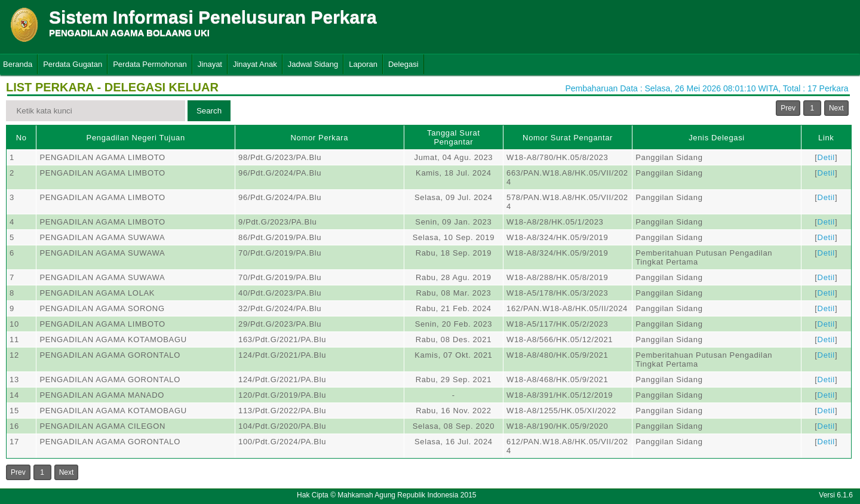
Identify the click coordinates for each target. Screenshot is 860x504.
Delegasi (403, 64)
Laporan (363, 64)
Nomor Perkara (320, 138)
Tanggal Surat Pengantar (454, 137)
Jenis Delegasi (717, 138)
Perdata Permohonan (150, 64)
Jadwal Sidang (313, 64)
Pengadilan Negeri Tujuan (136, 138)
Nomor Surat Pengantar (568, 138)
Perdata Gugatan (73, 64)
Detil (826, 157)
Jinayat (210, 64)
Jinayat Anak (255, 64)
